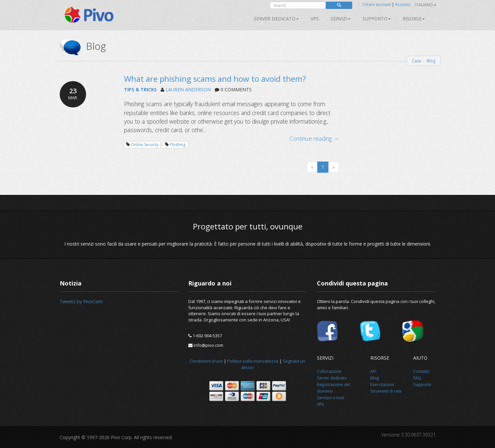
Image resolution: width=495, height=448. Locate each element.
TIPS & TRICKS (140, 90)
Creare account (376, 4)
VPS (315, 19)
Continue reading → (314, 138)
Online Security (145, 145)
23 (73, 94)
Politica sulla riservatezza (253, 361)
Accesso (403, 4)
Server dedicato (276, 19)
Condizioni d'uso (206, 361)
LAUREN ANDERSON (188, 90)
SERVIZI (341, 19)
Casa (417, 61)
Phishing (178, 145)
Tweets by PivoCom (81, 301)
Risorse (414, 19)
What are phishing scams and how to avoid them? (215, 79)
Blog (431, 61)
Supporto (377, 19)
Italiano (426, 5)
